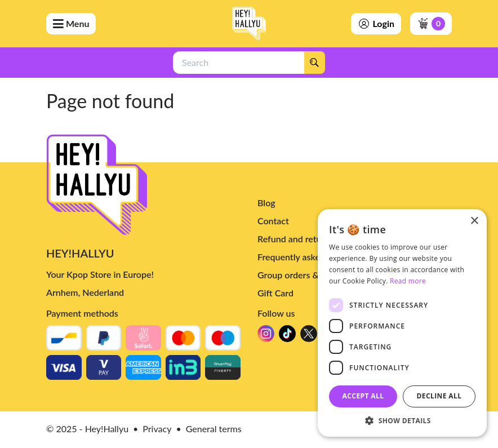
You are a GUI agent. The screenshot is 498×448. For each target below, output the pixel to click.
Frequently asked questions (312, 257)
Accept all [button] (363, 396)
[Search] (314, 63)
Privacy (157, 429)
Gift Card (275, 293)
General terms (214, 429)
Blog (266, 203)
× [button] (474, 221)
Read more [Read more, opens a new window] (408, 281)
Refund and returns (295, 239)
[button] (402, 420)
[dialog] (402, 323)
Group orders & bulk (298, 275)
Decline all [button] (439, 396)
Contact (273, 221)
